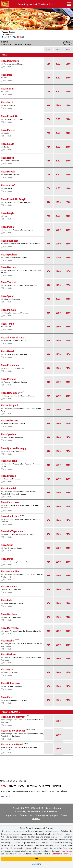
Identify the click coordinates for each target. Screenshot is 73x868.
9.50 (58, 78)
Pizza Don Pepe (9, 586)
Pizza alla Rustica (10, 516)
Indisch (57, 786)
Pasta (21, 786)
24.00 (68, 562)
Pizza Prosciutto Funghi (13, 199)
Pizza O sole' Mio (10, 571)
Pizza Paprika (8, 130)
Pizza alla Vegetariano (12, 531)
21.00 (68, 479)
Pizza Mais (6, 75)
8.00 (49, 202)
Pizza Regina (8, 641)
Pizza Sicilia (7, 545)
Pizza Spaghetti (9, 255)
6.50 (49, 64)
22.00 (68, 105)
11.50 (58, 285)
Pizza (4, 786)
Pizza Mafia (7, 559)
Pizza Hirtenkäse (10, 393)
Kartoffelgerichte (24, 791)
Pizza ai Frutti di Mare (12, 338)
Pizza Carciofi (8, 185)
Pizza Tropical (8, 282)
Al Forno (32, 786)
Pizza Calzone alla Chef (13, 731)
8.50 (58, 64)
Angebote (6, 797)
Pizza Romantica (10, 365)
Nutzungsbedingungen (47, 815)
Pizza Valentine (9, 461)
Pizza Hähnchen (9, 421)
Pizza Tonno (7, 324)
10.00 (58, 479)
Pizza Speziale (8, 434)
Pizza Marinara (9, 654)
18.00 (68, 64)
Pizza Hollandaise (10, 683)
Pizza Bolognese (10, 241)
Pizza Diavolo (8, 172)
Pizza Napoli (7, 158)
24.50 (68, 340)
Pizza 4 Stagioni (9, 405)
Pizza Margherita (10, 61)
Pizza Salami (7, 89)
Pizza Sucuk (7, 102)
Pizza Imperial (8, 488)
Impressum (11, 815)
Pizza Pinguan (8, 310)
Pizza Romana (8, 379)
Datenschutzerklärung (61, 854)
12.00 (58, 368)
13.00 (58, 589)
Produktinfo (6, 67)
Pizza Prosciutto (10, 116)
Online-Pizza (51, 811)
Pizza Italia (7, 600)
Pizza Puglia (7, 227)
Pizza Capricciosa (10, 502)
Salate (12, 786)
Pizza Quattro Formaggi (14, 448)
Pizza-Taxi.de (34, 811)
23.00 (68, 313)
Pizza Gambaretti (10, 614)
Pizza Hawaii (8, 351)
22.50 (68, 271)
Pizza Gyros (7, 669)
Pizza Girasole (8, 267)
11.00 (58, 105)
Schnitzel (45, 786)
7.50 (49, 78)
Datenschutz (26, 815)
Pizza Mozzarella (10, 628)
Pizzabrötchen (46, 791)
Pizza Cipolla (7, 144)
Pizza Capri (7, 697)
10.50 (58, 202)
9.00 (49, 105)
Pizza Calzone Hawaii (12, 744)
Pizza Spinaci (8, 296)
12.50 (58, 548)
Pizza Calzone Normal (12, 717)
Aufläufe (6, 791)
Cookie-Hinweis (66, 851)
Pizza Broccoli (8, 476)
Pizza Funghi (7, 213)
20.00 (68, 78)
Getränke (62, 791)
